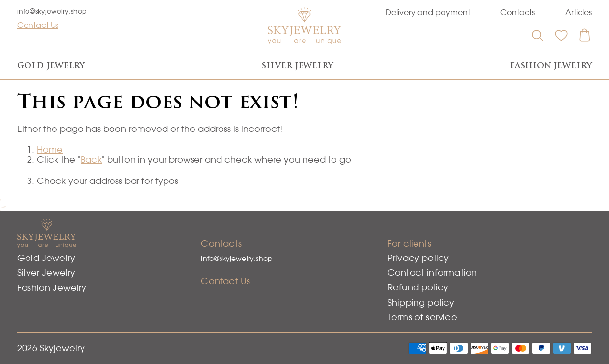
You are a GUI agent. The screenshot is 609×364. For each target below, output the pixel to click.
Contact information (432, 273)
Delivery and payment (428, 12)
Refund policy (418, 287)
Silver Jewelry (297, 66)
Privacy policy (418, 258)
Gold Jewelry (51, 66)
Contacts (518, 12)
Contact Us (38, 25)
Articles (579, 12)
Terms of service (422, 317)
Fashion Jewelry (551, 66)
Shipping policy (421, 302)
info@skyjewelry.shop (52, 11)
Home (50, 149)
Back (91, 160)
